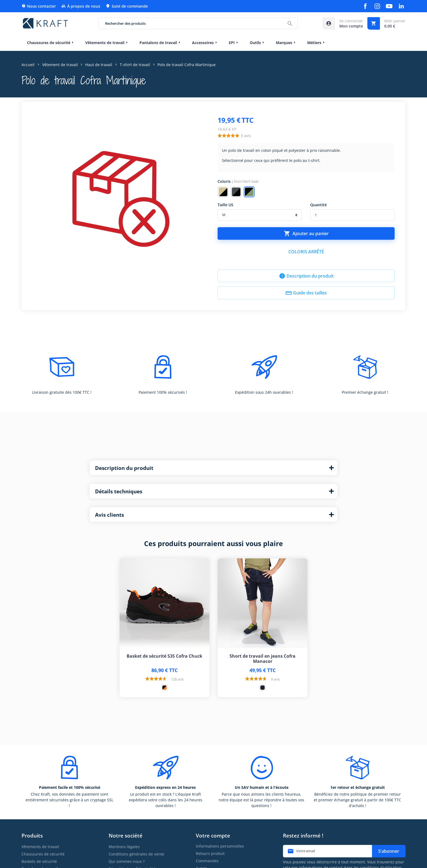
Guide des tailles (306, 293)
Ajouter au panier (306, 233)
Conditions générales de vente (136, 854)
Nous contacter (39, 6)
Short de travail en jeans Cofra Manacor (263, 659)
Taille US (225, 205)
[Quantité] (352, 215)
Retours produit (210, 853)
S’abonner (389, 851)
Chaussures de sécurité (43, 854)
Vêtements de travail (40, 847)
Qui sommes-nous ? (127, 861)
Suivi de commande (127, 6)
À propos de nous (81, 6)
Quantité (318, 205)
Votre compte (213, 835)
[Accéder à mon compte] (343, 23)
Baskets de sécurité (39, 861)
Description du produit (306, 276)
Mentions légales (124, 847)
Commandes (207, 861)
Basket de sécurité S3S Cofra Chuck (164, 656)
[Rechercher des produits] (198, 23)
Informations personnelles (220, 846)
